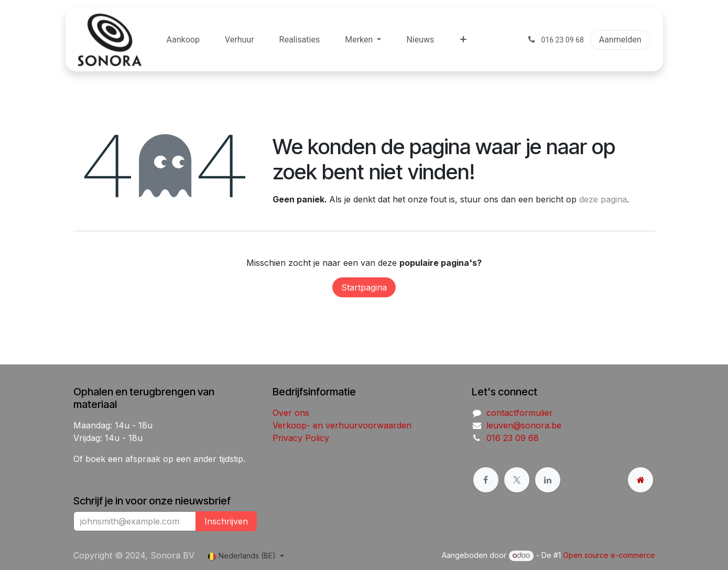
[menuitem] (183, 40)
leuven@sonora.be (524, 425)
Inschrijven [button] (226, 521)
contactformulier (520, 413)
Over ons (291, 413)
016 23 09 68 (513, 438)
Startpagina (364, 287)
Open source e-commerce (609, 555)
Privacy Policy (301, 438)
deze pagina (603, 199)
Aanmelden (620, 40)
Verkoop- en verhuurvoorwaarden (342, 425)
